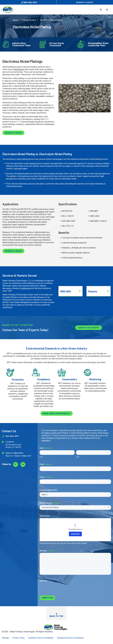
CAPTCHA (43, 581)
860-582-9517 (29, 2)
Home (15, 20)
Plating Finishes (29, 20)
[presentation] (58, 588)
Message (47, 551)
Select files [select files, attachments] (75, 534)
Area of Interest (50, 503)
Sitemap (5, 638)
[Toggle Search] (101, 10)
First (41, 457)
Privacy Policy (19, 638)
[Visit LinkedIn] (23, 464)
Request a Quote (13, 133)
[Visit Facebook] (16, 464)
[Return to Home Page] (56, 627)
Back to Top (56, 615)
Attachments (45, 516)
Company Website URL (48, 490)
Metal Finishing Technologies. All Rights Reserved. (32, 632)
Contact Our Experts (89, 328)
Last (78, 457)
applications (19, 69)
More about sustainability (57, 414)
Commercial (25, 288)
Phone (46, 477)
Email (46, 464)
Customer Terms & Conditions (41, 638)
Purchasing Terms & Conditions (70, 638)
